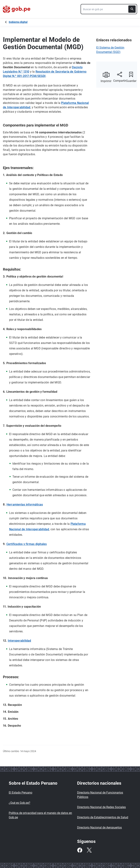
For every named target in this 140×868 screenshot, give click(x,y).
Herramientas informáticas (25, 505)
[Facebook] (80, 850)
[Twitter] (89, 850)
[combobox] (109, 9)
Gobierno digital (18, 22)
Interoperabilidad (20, 641)
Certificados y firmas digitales (27, 544)
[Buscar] (132, 9)
